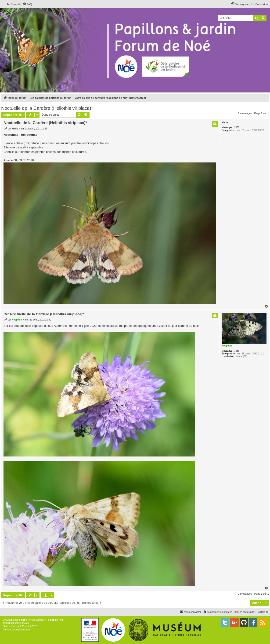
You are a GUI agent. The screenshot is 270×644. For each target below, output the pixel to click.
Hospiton (227, 346)
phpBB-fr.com (22, 623)
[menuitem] (27, 4)
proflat (12, 626)
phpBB (22, 620)
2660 (237, 127)
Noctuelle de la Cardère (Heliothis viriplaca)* (47, 108)
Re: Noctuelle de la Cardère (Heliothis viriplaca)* (44, 314)
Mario (225, 122)
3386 (237, 351)
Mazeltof (26, 626)
